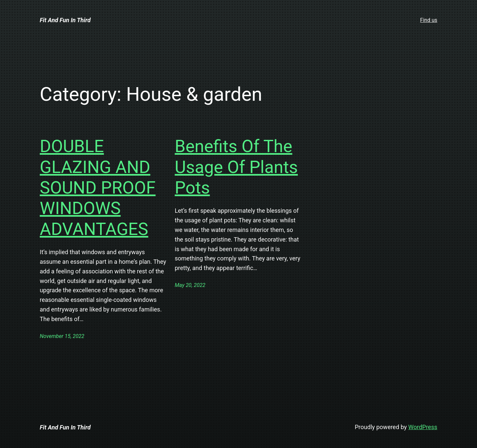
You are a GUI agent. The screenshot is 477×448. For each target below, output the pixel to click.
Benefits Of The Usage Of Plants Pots (237, 167)
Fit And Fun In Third (65, 20)
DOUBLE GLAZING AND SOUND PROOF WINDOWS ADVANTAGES (98, 188)
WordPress (423, 427)
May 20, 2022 (190, 285)
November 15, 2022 (62, 336)
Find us (429, 20)
